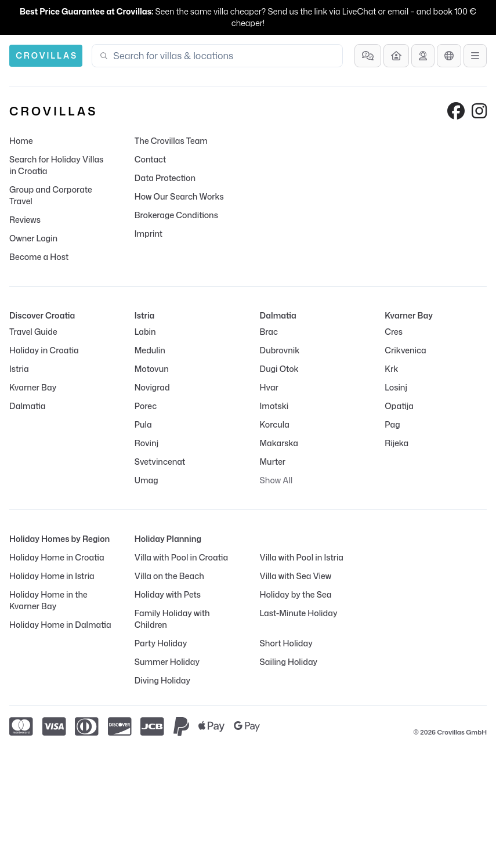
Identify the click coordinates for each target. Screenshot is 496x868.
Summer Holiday (167, 662)
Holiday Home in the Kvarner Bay (48, 600)
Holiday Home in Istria (52, 576)
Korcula (275, 424)
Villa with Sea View (296, 576)
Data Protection (165, 178)
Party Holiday (161, 643)
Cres (394, 332)
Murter (273, 462)
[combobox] (224, 56)
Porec (146, 406)
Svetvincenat (160, 462)
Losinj (396, 387)
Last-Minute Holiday (299, 613)
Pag (392, 424)
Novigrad (152, 387)
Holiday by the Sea (296, 594)
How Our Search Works (179, 196)
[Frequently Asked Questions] (368, 56)
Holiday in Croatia (44, 350)
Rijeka (397, 443)
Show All (276, 480)
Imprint (149, 234)
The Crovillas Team (171, 141)
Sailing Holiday (289, 662)
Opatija (399, 406)
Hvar (269, 387)
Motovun (152, 369)
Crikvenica (405, 350)
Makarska (279, 443)
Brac (269, 332)
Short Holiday (286, 643)
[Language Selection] (449, 56)
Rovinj (146, 443)
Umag (146, 480)
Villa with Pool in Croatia (181, 557)
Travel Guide (33, 332)
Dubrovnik (280, 350)
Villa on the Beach (169, 576)
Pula (143, 424)
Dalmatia (27, 406)
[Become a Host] (396, 56)
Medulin (150, 350)
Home (21, 141)
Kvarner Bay (33, 387)
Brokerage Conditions (176, 215)
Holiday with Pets (168, 594)
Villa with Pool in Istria (302, 557)
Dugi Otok (279, 369)
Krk (391, 369)
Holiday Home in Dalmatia (60, 625)
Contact (151, 159)
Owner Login (33, 238)
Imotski (274, 406)
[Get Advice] (423, 56)
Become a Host (39, 257)
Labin (145, 332)
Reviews (25, 220)
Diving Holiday (162, 680)
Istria (19, 369)
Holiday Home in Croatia (57, 557)
